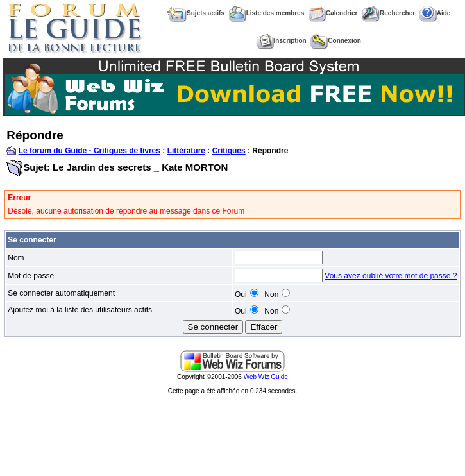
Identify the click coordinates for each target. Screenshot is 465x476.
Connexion (336, 41)
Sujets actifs (196, 13)
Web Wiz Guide (266, 377)
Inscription (282, 41)
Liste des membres (267, 13)
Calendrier (333, 13)
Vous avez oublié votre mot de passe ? (391, 276)
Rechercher (388, 13)
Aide (435, 13)
